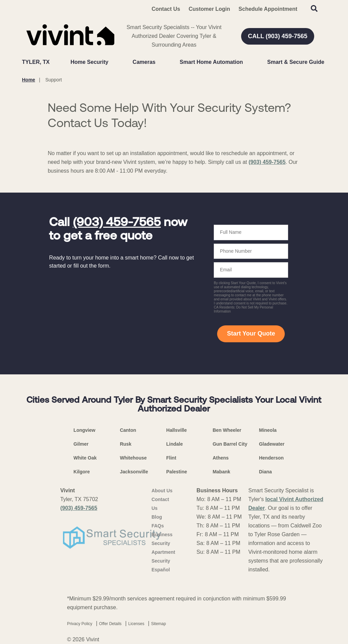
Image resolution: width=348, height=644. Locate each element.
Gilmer (81, 444)
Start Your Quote (251, 333)
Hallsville (177, 430)
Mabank (222, 472)
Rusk (125, 444)
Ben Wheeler (227, 430)
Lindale (175, 444)
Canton (128, 430)
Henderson (271, 458)
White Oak (85, 458)
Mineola (268, 430)
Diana (265, 472)
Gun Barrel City (230, 444)
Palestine (177, 472)
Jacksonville (134, 472)
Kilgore (82, 472)
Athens (221, 458)
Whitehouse (133, 458)
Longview (84, 430)
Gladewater (272, 444)
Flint (171, 458)
